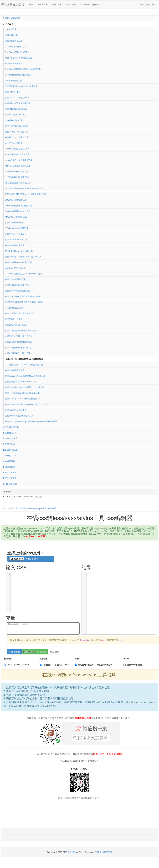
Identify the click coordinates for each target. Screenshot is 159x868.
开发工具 (42, 5)
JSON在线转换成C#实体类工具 (18, 206)
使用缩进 (43, 659)
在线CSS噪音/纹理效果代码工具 (19, 342)
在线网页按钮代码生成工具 (17, 137)
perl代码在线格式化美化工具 (17, 172)
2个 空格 (45, 665)
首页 (31, 5)
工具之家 (71, 852)
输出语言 (8, 659)
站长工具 (57, 5)
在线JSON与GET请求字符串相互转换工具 (23, 257)
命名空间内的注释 (103, 665)
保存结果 (41, 652)
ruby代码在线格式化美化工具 (18, 166)
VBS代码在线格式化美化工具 (18, 183)
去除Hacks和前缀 (133, 665)
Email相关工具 (10, 450)
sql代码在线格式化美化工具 (17, 177)
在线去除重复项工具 (14, 64)
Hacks (126, 659)
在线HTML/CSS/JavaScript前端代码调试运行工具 (26, 404)
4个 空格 (56, 665)
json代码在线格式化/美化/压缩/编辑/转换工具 (24, 189)
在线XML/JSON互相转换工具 (18, 103)
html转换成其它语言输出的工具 (18, 58)
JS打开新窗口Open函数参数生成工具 (21, 86)
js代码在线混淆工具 (13, 81)
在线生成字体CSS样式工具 (17, 126)
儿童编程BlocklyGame (93, 5)
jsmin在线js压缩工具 (14, 143)
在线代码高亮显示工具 (15, 370)
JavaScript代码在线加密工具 (17, 52)
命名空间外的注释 (84, 665)
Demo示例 (15, 652)
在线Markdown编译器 (14, 223)
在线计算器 (9, 461)
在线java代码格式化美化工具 (17, 291)
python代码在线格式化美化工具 (19, 160)
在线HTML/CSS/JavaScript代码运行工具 (22, 393)
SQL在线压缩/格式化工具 (16, 200)
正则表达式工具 (11, 427)
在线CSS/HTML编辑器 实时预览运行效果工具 (25, 387)
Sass (16, 665)
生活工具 (71, 5)
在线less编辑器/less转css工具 (18, 353)
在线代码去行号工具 (14, 319)
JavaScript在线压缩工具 (15, 268)
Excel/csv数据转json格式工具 (18, 211)
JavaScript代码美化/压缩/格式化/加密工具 (23, 69)
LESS (8, 665)
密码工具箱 (9, 444)
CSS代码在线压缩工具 (15, 308)
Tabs (65, 665)
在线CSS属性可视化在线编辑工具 (20, 313)
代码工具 (8, 24)
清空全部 (55, 652)
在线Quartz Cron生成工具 (16, 240)
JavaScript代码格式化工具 (16, 47)
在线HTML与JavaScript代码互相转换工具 (23, 399)
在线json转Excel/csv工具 (16, 410)
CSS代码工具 (11, 29)
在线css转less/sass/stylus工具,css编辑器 (24, 359)
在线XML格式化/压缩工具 (16, 109)
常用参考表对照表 (12, 18)
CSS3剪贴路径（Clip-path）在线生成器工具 (24, 365)
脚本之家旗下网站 (148, 5)
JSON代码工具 (11, 35)
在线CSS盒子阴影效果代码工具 (19, 348)
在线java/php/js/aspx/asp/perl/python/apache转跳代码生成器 (31, 421)
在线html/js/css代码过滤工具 (17, 98)
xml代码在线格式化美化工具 (17, 154)
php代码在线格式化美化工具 (17, 149)
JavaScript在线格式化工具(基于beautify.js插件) (25, 274)
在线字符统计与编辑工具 (16, 234)
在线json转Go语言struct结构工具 (19, 416)
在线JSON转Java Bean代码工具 (19, 251)
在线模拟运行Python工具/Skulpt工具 (21, 382)
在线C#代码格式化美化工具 (17, 285)
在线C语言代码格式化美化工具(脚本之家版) (24, 302)
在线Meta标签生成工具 (15, 115)
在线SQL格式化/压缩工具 (16, 325)
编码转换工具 (10, 438)
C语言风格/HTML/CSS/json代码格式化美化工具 (26, 194)
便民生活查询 (10, 478)
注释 (77, 659)
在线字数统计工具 (13, 92)
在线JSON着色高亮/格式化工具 (18, 262)
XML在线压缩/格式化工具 (16, 217)
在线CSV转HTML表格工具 (16, 132)
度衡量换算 (9, 467)
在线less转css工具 (35, 536)
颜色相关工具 (10, 433)
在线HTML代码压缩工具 (15, 279)
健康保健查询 (10, 473)
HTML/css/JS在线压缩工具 (17, 228)
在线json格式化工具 (14, 41)
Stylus (25, 665)
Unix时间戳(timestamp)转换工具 (19, 75)
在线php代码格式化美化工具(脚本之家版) (23, 297)
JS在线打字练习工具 (14, 120)
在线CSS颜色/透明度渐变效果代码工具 (22, 331)
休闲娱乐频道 (10, 484)
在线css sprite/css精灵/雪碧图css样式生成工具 (25, 376)
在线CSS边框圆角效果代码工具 (19, 336)
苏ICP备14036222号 (103, 852)
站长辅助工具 (10, 456)
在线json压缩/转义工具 (15, 245)
